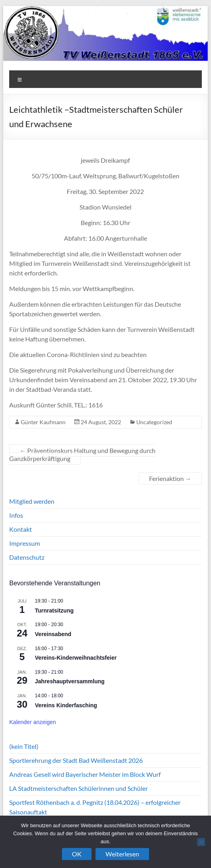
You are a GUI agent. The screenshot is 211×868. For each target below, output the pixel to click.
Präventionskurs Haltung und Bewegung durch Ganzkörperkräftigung (82, 454)
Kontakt (21, 529)
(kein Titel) (24, 746)
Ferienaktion (170, 478)
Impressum (25, 543)
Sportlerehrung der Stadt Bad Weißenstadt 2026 (76, 760)
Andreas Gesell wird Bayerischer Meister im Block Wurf (85, 774)
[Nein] (201, 842)
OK (77, 854)
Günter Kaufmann (43, 422)
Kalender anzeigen (33, 722)
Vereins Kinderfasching (66, 705)
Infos (16, 515)
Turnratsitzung (54, 611)
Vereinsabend (53, 634)
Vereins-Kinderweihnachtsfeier (76, 658)
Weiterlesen (122, 854)
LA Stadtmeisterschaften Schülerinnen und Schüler (79, 788)
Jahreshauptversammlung (70, 681)
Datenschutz (27, 557)
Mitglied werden (32, 501)
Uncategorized (154, 422)
